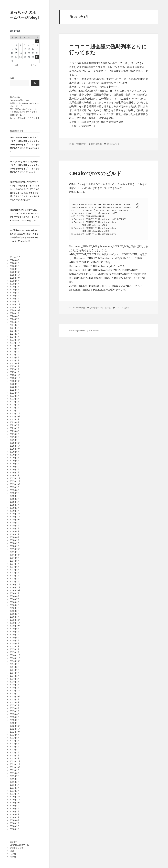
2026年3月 (15, 263)
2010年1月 (15, 829)
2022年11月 (15, 378)
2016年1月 (15, 617)
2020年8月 (15, 455)
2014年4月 (15, 679)
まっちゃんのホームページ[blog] (24, 15)
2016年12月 (15, 584)
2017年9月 (15, 558)
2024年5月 (15, 325)
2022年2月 (15, 405)
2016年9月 (15, 593)
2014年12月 (15, 655)
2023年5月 (15, 360)
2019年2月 (15, 508)
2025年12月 (15, 272)
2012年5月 (15, 747)
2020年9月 (15, 452)
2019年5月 (15, 499)
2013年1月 (15, 723)
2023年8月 (15, 352)
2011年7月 (15, 776)
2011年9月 (15, 770)
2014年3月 (15, 682)
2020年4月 (15, 467)
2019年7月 (15, 493)
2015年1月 (15, 652)
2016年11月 (15, 587)
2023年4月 (15, 363)
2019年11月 (15, 481)
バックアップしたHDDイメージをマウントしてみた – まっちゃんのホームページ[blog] (25, 217)
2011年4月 (15, 785)
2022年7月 (15, 390)
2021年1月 (15, 440)
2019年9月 (15, 487)
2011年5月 (15, 782)
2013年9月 (15, 699)
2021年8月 (15, 422)
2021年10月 (15, 416)
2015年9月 (15, 629)
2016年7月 (15, 599)
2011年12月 (15, 761)
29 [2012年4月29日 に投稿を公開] (37, 57)
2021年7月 (15, 425)
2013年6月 (15, 708)
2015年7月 (15, 635)
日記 (12, 851)
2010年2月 (15, 826)
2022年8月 (15, 387)
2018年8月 (15, 525)
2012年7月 (15, 741)
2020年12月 (15, 443)
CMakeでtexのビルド (95, 173)
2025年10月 (15, 278)
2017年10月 (15, 555)
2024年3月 (15, 331)
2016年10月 (15, 590)
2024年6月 (15, 322)
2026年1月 (15, 269)
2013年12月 (15, 691)
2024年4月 (15, 328)
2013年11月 (15, 693)
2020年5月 (15, 464)
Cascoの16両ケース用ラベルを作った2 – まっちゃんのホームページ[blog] (24, 237)
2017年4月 (15, 573)
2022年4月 (15, 399)
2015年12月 (15, 620)
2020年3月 (15, 469)
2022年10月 (15, 381)
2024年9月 (15, 313)
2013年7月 (15, 705)
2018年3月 (15, 540)
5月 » (34, 65)
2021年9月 (15, 419)
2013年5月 (15, 711)
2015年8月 (15, 632)
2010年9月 (15, 806)
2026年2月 (15, 266)
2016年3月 (15, 611)
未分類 (13, 854)
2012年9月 (15, 735)
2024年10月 (15, 310)
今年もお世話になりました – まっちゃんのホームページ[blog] (25, 196)
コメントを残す (122, 308)
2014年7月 (15, 670)
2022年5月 (15, 396)
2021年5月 (15, 428)
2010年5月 (15, 817)
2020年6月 (15, 461)
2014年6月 (15, 673)
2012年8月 (15, 738)
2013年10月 (15, 696)
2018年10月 (15, 520)
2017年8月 (15, 561)
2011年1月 (15, 794)
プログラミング (17, 848)
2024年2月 (15, 334)
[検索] (35, 83)
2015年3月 (15, 646)
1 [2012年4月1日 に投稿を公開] (37, 41)
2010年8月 (15, 808)
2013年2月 (15, 720)
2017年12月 (15, 549)
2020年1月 (15, 475)
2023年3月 (15, 366)
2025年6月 (15, 290)
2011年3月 (15, 788)
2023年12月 (15, 340)
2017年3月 (15, 576)
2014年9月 (15, 664)
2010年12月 (15, 797)
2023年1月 (15, 372)
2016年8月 (15, 596)
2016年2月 (15, 614)
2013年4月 (15, 714)
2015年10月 (15, 626)
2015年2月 (15, 649)
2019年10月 (15, 484)
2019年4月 (15, 502)
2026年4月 (15, 260)
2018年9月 (15, 523)
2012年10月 (15, 732)
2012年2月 (15, 755)
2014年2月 (15, 685)
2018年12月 (15, 514)
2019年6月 (15, 496)
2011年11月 (15, 764)
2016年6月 (15, 602)
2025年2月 (15, 301)
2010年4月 (15, 820)
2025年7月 (15, 287)
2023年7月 (15, 354)
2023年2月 (15, 369)
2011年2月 (15, 791)
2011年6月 (15, 779)
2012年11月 (15, 729)
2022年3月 (15, 402)
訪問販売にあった (18, 115)
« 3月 (16, 65)
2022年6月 (15, 393)
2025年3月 (15, 298)
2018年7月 (15, 528)
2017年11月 (15, 552)
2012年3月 (15, 752)
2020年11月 (15, 446)
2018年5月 (15, 534)
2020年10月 (15, 449)
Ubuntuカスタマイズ (19, 845)
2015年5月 (15, 640)
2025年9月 (15, 281)
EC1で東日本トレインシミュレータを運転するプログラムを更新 (24, 111)
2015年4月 (15, 643)
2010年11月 (15, 800)
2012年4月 (15, 750)
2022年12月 (15, 375)
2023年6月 (15, 357)
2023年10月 (15, 346)
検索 (12, 78)
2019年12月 (15, 478)
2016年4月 (15, 608)
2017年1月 (15, 581)
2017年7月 (15, 564)
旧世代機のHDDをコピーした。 (24, 210)
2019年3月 (15, 505)
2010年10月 (15, 803)
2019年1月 (15, 511)
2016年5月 (15, 605)
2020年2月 (15, 472)
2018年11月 (15, 517)
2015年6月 (15, 637)
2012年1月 (15, 758)
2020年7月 (15, 458)
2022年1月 (15, 408)
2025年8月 (15, 284)
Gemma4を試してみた (20, 100)
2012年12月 (15, 726)
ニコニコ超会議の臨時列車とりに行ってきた (108, 49)
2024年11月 (15, 307)
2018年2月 (15, 543)
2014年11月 (15, 658)
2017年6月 (15, 567)
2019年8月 (15, 490)
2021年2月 (15, 437)
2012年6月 (15, 744)
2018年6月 (15, 531)
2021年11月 (15, 413)
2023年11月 (15, 343)
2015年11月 (15, 623)
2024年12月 (15, 304)
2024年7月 (15, 319)
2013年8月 (15, 702)
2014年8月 (15, 667)
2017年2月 (15, 579)
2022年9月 (15, 384)
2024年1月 (15, 337)
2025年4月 (15, 296)
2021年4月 (15, 431)
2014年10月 (15, 661)
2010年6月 (15, 814)
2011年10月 (15, 767)
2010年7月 (15, 811)
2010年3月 (15, 823)
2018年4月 (15, 537)
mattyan (33, 148)
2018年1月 (15, 546)
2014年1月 (15, 688)
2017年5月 (15, 570)
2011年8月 (15, 773)
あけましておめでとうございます (25, 118)
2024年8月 (15, 316)
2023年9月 (15, 349)
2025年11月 (15, 275)
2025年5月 (15, 293)
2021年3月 (15, 434)
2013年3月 (15, 717)
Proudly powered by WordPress (84, 330)
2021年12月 (15, 410)
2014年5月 (15, 676)
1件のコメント (113, 144)
